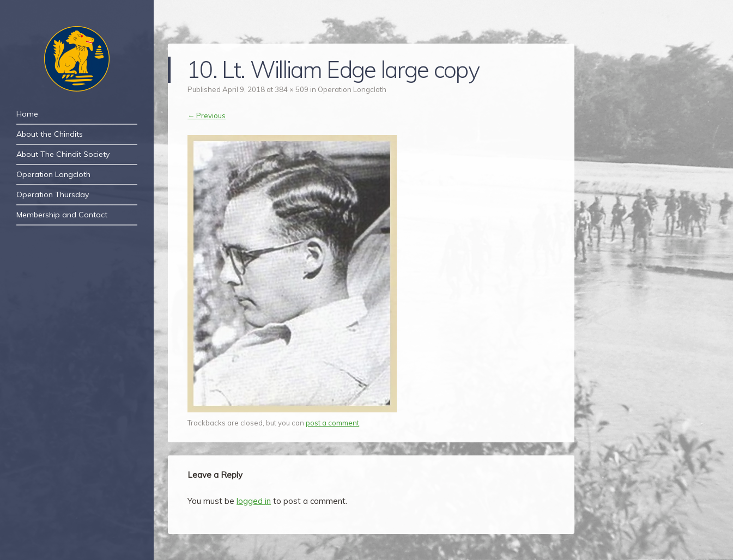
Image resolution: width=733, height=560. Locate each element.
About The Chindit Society (63, 154)
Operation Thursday (53, 194)
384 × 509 (292, 89)
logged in (254, 501)
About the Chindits (50, 134)
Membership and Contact (62, 215)
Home (27, 114)
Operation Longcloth (53, 174)
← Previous (207, 115)
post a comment (332, 423)
